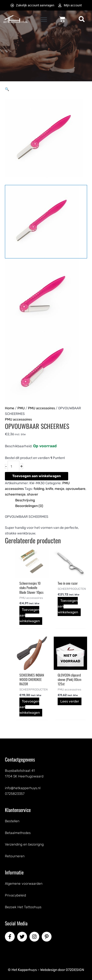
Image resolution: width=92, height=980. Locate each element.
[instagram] (35, 937)
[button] (44, 19)
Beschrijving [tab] (25, 500)
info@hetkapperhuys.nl (23, 788)
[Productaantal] (13, 466)
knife (49, 489)
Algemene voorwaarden (24, 884)
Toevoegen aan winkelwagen (37, 476)
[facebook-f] (11, 937)
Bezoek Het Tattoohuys (23, 907)
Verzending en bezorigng (24, 844)
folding (39, 489)
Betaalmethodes (18, 833)
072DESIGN (75, 970)
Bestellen (12, 821)
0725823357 (15, 794)
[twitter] (23, 937)
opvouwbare (76, 489)
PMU (21, 408)
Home (10, 408)
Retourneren (15, 856)
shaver (33, 494)
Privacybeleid (15, 895)
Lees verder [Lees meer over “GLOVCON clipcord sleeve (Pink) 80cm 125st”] (70, 701)
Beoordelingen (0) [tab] (29, 506)
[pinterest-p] (47, 937)
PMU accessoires (41, 408)
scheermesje (15, 494)
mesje (59, 489)
